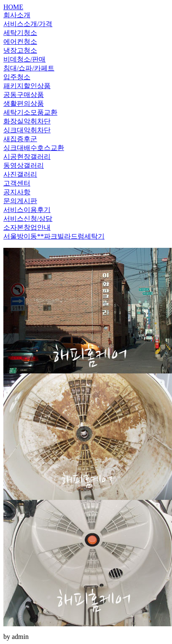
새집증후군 (20, 139)
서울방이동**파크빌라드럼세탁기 (54, 236)
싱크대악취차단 (27, 130)
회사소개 (17, 15)
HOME (13, 7)
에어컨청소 (20, 42)
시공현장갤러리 (27, 157)
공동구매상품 (24, 95)
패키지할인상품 (27, 86)
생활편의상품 (24, 103)
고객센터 (17, 183)
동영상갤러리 (24, 165)
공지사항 (17, 192)
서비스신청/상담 (28, 219)
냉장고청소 (20, 50)
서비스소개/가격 (28, 24)
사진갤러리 (20, 174)
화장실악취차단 (27, 121)
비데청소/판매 (24, 59)
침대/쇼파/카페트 (29, 68)
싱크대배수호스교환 (34, 148)
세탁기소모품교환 (30, 112)
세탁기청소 (20, 33)
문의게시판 (20, 201)
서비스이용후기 (27, 210)
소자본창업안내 (27, 227)
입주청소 (17, 77)
